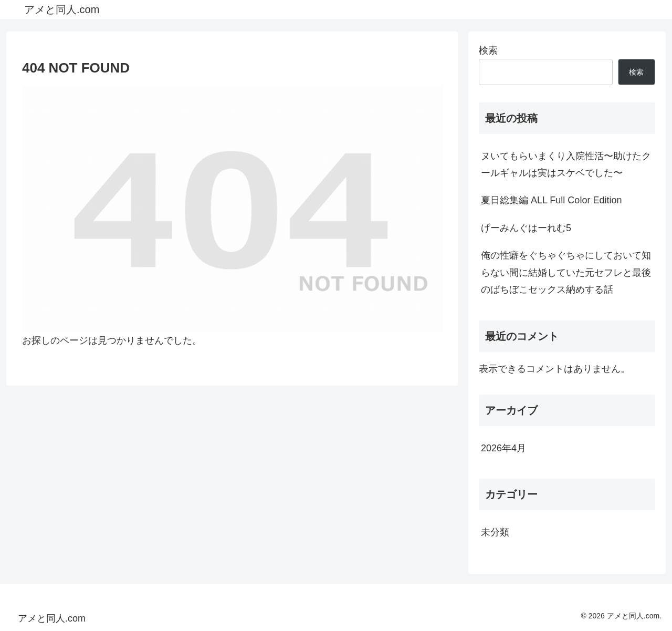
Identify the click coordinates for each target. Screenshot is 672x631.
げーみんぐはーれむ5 (526, 228)
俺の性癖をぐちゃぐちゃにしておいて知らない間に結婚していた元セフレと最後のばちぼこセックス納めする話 (566, 272)
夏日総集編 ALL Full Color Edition (551, 200)
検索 (488, 50)
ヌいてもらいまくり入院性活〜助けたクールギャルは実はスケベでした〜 (566, 164)
